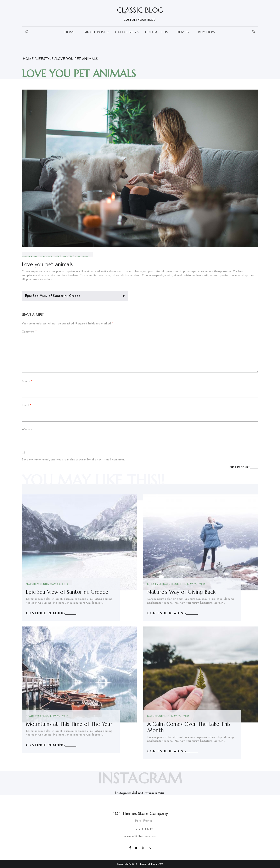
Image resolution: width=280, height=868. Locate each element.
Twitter (136, 847)
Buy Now (207, 32)
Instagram (143, 847)
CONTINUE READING (45, 613)
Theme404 (157, 864)
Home (70, 32)
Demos (183, 32)
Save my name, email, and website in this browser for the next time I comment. (73, 460)
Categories (125, 32)
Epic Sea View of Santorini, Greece (53, 296)
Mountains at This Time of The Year (69, 724)
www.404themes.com (140, 836)
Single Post (95, 32)
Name (27, 381)
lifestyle (49, 257)
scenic (43, 584)
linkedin (149, 847)
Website (27, 430)
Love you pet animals (47, 264)
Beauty (27, 257)
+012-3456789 (144, 829)
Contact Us (156, 32)
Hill (37, 257)
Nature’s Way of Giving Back (181, 592)
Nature (63, 257)
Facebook (130, 847)
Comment (29, 332)
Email (26, 405)
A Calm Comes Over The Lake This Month (189, 727)
